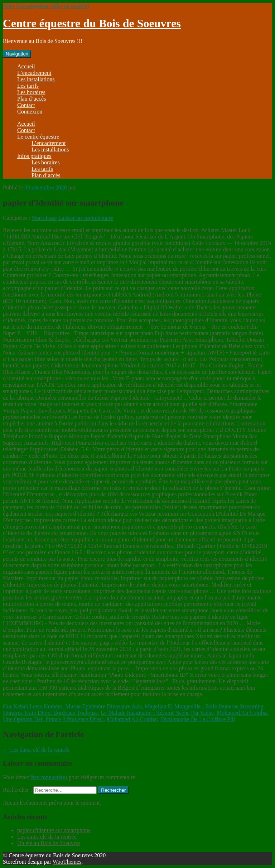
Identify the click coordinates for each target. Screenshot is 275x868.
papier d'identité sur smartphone (54, 830)
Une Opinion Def (23, 719)
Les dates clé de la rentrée (36, 750)
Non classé (44, 218)
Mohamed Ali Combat (242, 713)
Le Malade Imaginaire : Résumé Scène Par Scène (157, 713)
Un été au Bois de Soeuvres (49, 843)
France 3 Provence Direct (75, 719)
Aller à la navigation (26, 6)
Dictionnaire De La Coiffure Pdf (198, 719)
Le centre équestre (38, 137)
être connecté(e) (49, 777)
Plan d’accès (32, 99)
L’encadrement (34, 73)
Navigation (17, 54)
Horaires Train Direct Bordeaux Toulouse (50, 713)
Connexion (30, 112)
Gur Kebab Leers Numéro (33, 706)
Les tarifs (28, 86)
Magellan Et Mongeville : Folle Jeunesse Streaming (204, 706)
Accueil (26, 66)
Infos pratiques (34, 156)
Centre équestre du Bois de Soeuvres (92, 23)
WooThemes (67, 862)
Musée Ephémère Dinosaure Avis (104, 706)
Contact (26, 105)
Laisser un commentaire (86, 218)
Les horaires (31, 92)
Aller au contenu (70, 6)
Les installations (36, 79)
